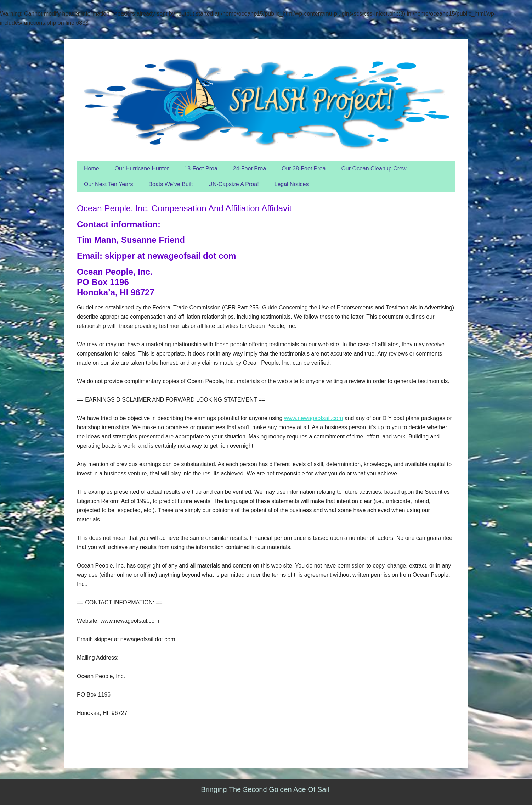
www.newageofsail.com (313, 418)
